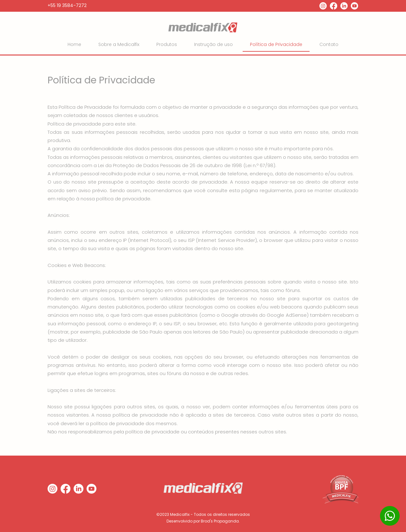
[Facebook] (334, 6)
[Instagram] (323, 6)
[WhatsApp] (390, 516)
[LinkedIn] (344, 6)
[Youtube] (354, 6)
